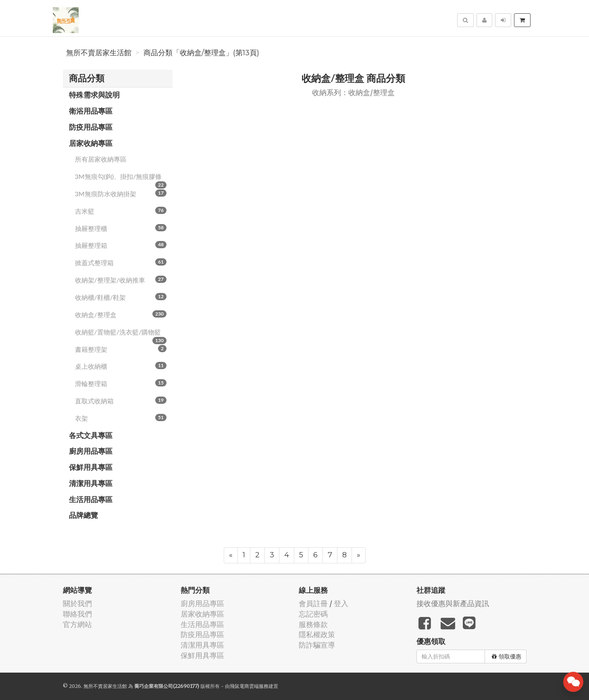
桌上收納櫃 (121, 366)
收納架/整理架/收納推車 (121, 280)
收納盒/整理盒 (121, 314)
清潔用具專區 (91, 483)
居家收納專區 (91, 143)
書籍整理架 (121, 349)
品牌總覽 (83, 515)
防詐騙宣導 (317, 645)
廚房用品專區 (91, 451)
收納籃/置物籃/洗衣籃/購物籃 (121, 334)
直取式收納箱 (121, 401)
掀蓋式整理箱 (121, 262)
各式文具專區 (91, 435)
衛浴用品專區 (91, 111)
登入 (341, 603)
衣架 (121, 418)
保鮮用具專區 (91, 467)
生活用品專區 (91, 499)
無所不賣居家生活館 (99, 53)
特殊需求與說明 (94, 95)
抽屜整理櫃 (121, 228)
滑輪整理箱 (121, 383)
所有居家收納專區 (101, 159)
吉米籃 (121, 211)
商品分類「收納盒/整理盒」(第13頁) (201, 53)
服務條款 (313, 624)
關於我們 (77, 603)
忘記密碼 (313, 614)
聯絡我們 (77, 614)
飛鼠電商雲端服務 (249, 686)
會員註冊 (313, 603)
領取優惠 (507, 656)
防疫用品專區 (91, 127)
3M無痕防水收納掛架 (121, 193)
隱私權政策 (317, 635)
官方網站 (77, 624)
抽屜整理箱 (121, 245)
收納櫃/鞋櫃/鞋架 (121, 297)
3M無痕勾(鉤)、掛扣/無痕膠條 (121, 179)
